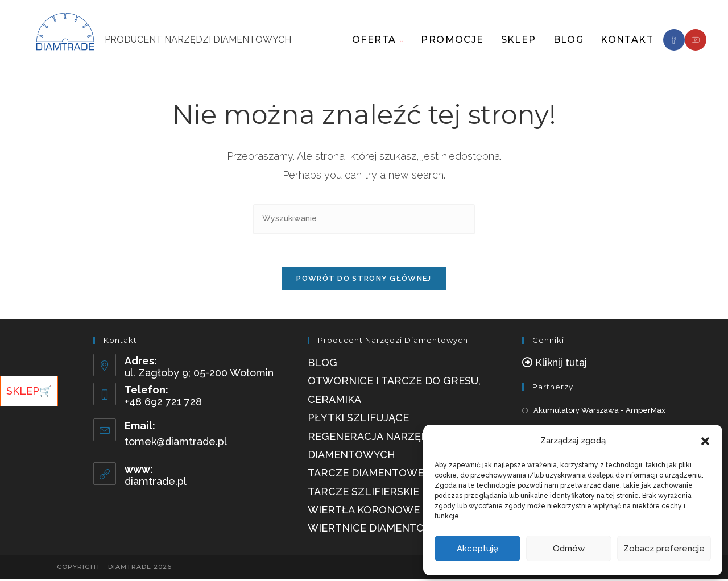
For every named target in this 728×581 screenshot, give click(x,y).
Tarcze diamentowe (366, 476)
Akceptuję (477, 549)
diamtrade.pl (156, 484)
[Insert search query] (364, 219)
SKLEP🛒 (29, 391)
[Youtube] (696, 40)
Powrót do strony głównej (364, 281)
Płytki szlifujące (358, 420)
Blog (322, 365)
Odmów (569, 549)
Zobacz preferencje (664, 549)
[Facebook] (674, 40)
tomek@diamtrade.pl (176, 444)
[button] (705, 441)
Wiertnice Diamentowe (375, 531)
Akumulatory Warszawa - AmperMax (599, 413)
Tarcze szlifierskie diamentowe (401, 494)
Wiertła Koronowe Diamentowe (401, 512)
